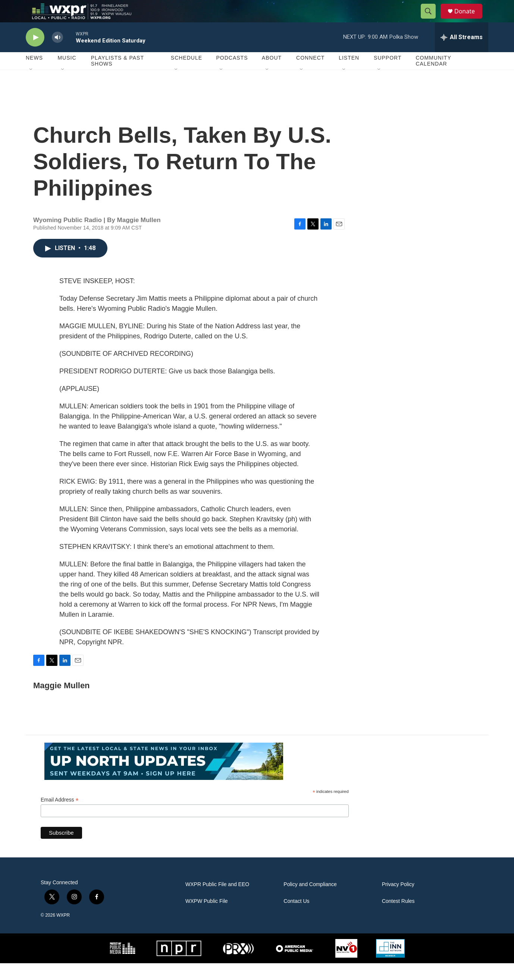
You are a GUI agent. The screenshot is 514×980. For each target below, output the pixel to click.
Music (67, 75)
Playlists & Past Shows (117, 78)
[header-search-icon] (432, 20)
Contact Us (296, 918)
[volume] (57, 54)
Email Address (60, 817)
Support (388, 75)
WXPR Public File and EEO (217, 901)
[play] (35, 54)
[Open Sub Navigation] (31, 86)
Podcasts (232, 75)
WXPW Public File (207, 918)
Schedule (187, 75)
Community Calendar (433, 78)
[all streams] (462, 54)
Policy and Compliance (310, 901)
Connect (310, 75)
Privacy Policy (398, 901)
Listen (349, 75)
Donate (469, 20)
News (34, 75)
